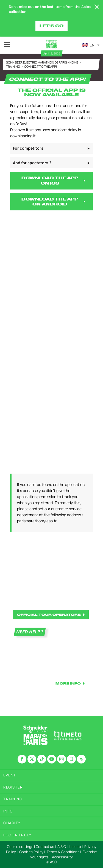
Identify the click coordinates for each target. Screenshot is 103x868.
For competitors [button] (28, 148)
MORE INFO (68, 683)
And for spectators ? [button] (32, 163)
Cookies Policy (31, 852)
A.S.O (62, 847)
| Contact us (44, 847)
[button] (91, 45)
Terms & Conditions (63, 852)
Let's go (51, 26)
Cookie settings (20, 847)
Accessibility (62, 857)
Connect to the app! (41, 66)
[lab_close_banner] (97, 7)
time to (75, 847)
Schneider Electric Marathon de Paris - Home (42, 62)
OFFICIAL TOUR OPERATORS (49, 615)
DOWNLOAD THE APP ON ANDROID (50, 202)
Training (13, 66)
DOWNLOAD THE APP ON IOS (50, 181)
